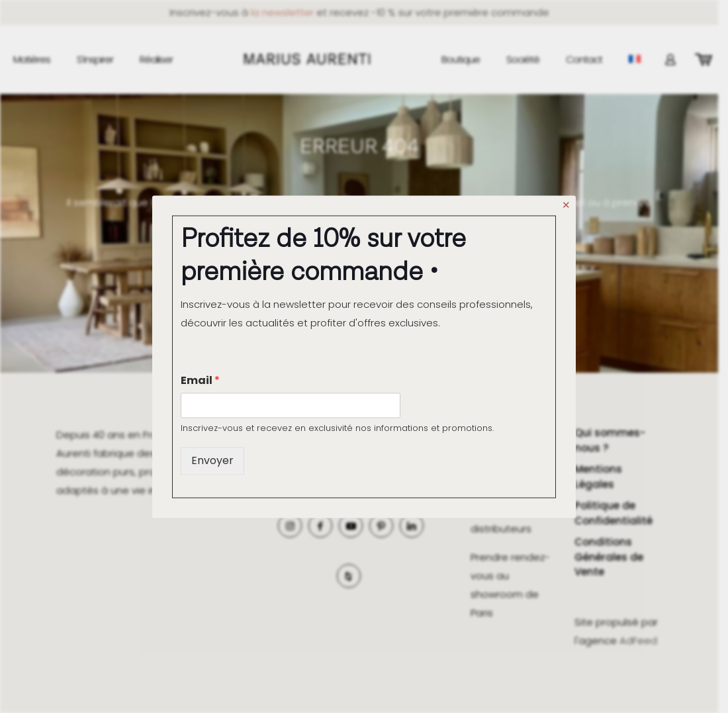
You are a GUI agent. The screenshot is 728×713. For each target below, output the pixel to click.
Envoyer (212, 461)
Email (200, 380)
